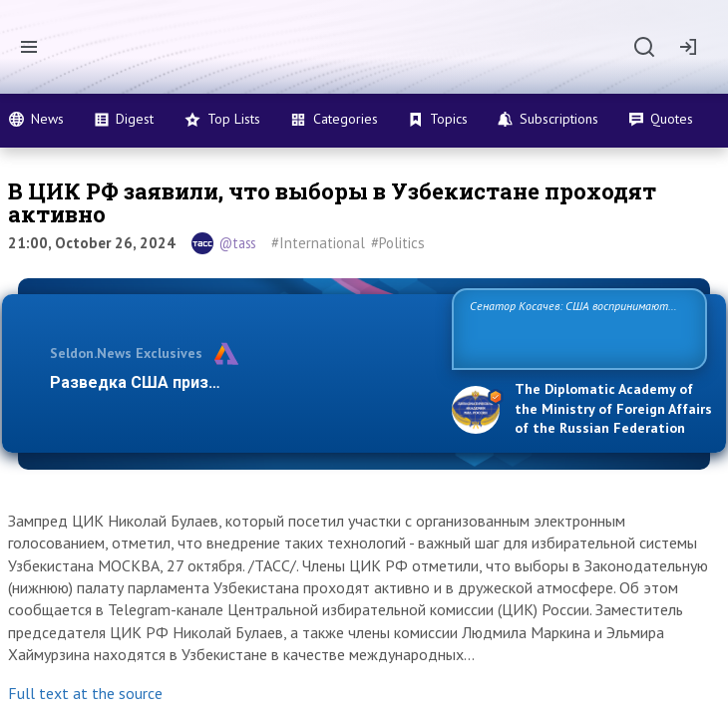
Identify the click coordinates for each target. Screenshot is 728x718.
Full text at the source (85, 693)
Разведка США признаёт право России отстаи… (238, 382)
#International (318, 243)
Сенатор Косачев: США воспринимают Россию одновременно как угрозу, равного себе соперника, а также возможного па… (576, 328)
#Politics (398, 243)
